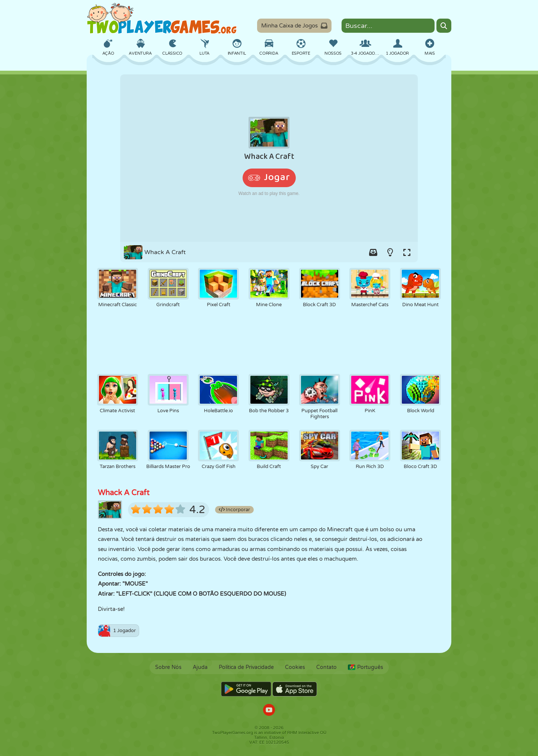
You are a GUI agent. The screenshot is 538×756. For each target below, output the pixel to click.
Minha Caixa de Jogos (294, 26)
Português (366, 667)
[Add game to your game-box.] (373, 252)
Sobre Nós (168, 667)
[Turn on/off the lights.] (390, 252)
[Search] (444, 26)
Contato (326, 667)
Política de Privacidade (246, 667)
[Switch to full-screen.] (407, 252)
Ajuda (200, 667)
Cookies (295, 667)
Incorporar (234, 510)
